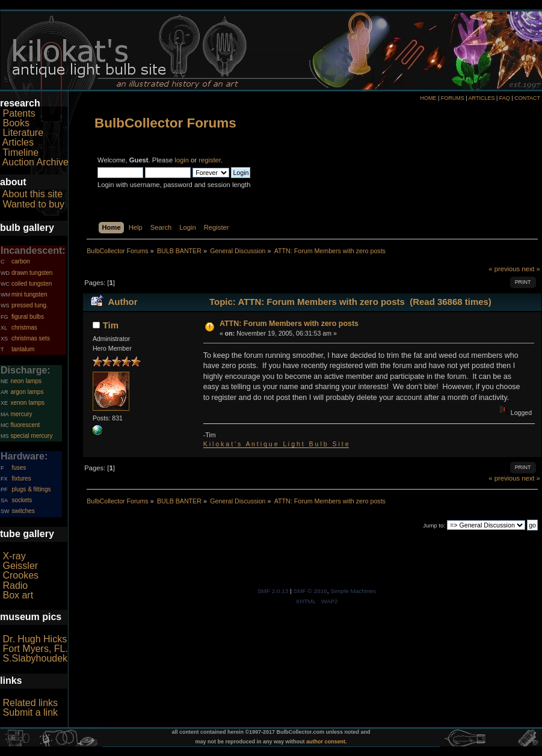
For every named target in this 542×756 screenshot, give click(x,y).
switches (23, 511)
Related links (30, 703)
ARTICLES (482, 98)
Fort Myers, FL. (35, 649)
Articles (18, 142)
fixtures (21, 478)
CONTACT (527, 98)
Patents (19, 113)
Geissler (20, 566)
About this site (33, 194)
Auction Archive (35, 162)
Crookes (20, 575)
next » (531, 269)
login (182, 160)
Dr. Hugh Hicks (35, 639)
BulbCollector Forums (165, 123)
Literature (23, 133)
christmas (24, 327)
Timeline (20, 152)
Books (16, 123)
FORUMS (453, 98)
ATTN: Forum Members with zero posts (289, 324)
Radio (15, 585)
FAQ (505, 98)
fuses (19, 468)
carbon (21, 261)
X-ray (14, 556)
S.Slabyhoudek (35, 658)
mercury (21, 414)
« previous (504, 269)
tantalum (23, 349)
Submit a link (30, 712)
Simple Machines (353, 591)
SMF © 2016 (310, 591)
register (210, 160)
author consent (326, 742)
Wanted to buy (33, 204)
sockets (22, 500)
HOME (428, 98)
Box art (18, 595)
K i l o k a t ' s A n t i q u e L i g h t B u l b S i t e (276, 444)
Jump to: (434, 525)
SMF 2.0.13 (273, 591)
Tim (111, 325)
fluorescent (25, 425)
